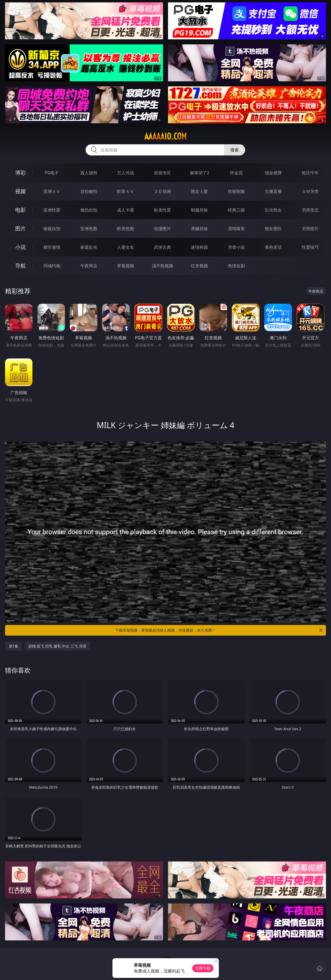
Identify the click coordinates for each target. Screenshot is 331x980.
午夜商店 (89, 266)
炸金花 (236, 173)
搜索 (234, 150)
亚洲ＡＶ (52, 191)
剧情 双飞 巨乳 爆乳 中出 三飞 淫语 (57, 646)
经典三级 (236, 210)
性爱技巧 (310, 247)
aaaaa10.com (165, 136)
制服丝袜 (199, 210)
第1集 (14, 646)
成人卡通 (125, 210)
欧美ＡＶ (125, 191)
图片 (20, 228)
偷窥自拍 (52, 229)
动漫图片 (162, 229)
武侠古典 (162, 247)
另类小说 (236, 247)
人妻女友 (125, 247)
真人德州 (89, 173)
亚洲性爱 (52, 210)
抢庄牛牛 (310, 173)
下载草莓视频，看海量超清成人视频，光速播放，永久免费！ (219, 630)
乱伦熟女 (273, 210)
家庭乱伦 (89, 247)
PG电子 (52, 173)
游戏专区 (162, 173)
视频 (20, 191)
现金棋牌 (273, 173)
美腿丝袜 (199, 229)
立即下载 (203, 968)
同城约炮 (52, 266)
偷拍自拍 (89, 210)
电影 (20, 210)
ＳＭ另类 (310, 191)
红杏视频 (199, 266)
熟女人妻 (199, 191)
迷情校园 (199, 247)
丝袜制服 (236, 191)
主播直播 (273, 191)
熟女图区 (273, 229)
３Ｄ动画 (162, 191)
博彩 (20, 173)
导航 (20, 266)
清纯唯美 (236, 229)
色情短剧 (236, 266)
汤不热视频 (162, 266)
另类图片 (310, 229)
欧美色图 (125, 229)
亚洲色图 (89, 229)
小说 (20, 247)
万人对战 (125, 173)
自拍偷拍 (89, 191)
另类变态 (310, 210)
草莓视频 (125, 266)
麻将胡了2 (200, 173)
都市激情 (52, 247)
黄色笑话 (273, 247)
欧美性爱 (162, 210)
